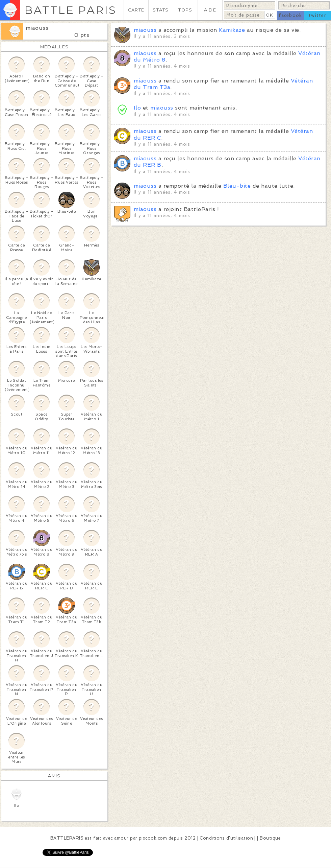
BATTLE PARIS (70, 10)
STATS (161, 10)
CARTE (136, 10)
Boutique (270, 838)
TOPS (185, 10)
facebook (290, 15)
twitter (317, 15)
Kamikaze (232, 30)
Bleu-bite (237, 186)
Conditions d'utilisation (226, 838)
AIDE (210, 10)
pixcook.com (153, 838)
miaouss (37, 28)
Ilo (137, 108)
